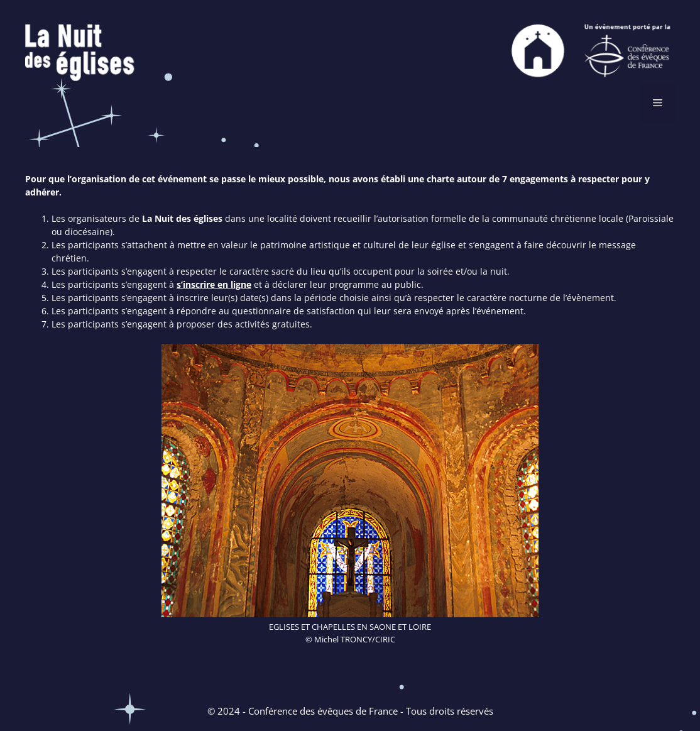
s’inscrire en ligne (214, 284)
